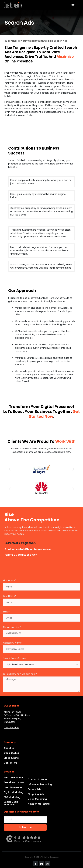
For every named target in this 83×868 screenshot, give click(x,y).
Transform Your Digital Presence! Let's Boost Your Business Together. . (41, 412)
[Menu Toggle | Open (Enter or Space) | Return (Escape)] (73, 5)
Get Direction (11, 728)
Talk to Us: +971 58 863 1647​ (21, 555)
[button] (10, 469)
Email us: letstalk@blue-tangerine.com (28, 549)
